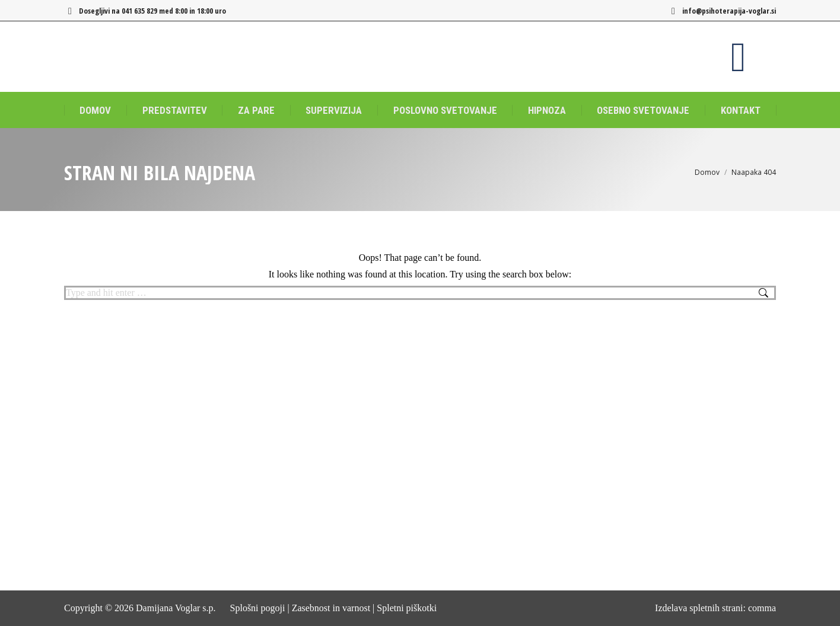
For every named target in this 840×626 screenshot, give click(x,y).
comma (762, 608)
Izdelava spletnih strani (699, 608)
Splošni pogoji (258, 608)
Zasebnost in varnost (331, 608)
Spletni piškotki (407, 608)
